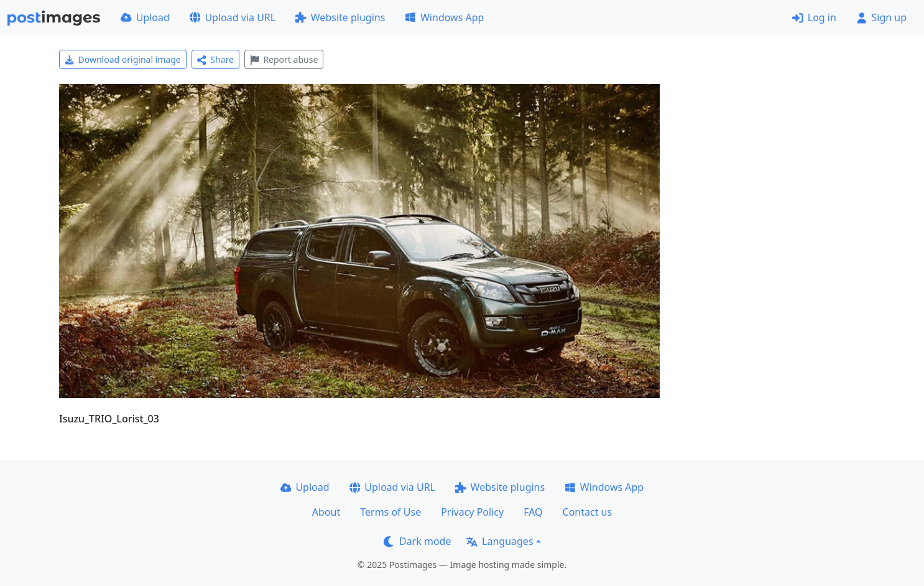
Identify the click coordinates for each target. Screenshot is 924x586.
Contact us (588, 512)
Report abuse (284, 59)
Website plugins (340, 17)
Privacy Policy (472, 512)
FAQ (533, 512)
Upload (145, 17)
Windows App (444, 17)
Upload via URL (233, 17)
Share (215, 59)
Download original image (123, 59)
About (326, 512)
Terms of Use (390, 512)
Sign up (881, 17)
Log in (814, 17)
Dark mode (417, 541)
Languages (500, 541)
